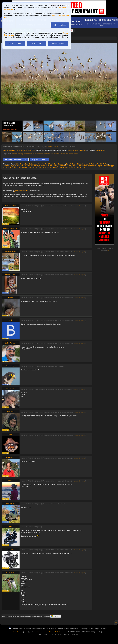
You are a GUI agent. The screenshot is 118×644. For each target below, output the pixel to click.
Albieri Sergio (20, 164)
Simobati (56, 167)
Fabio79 (93, 164)
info (108, 250)
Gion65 (18, 166)
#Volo (18, 154)
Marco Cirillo (92, 166)
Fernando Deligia (9, 166)
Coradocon (62, 164)
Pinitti (33, 167)
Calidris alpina (101, 150)
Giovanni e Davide (46, 166)
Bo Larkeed (33, 164)
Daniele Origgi (71, 164)
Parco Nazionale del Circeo (76, 150)
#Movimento (28, 154)
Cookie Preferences (61, 632)
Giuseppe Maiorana (59, 166)
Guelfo (69, 166)
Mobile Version (17, 632)
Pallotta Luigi (16, 167)
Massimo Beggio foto (10, 228)
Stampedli (72, 167)
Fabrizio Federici (103, 164)
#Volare (41, 154)
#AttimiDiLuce (49, 154)
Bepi (27, 164)
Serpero (49, 167)
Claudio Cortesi (52, 147)
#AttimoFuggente (60, 154)
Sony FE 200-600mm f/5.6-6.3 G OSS (22, 150)
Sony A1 (6, 150)
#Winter (75, 154)
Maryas (99, 166)
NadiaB (9, 167)
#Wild (14, 154)
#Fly (22, 154)
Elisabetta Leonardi (83, 164)
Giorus (23, 166)
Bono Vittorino (42, 164)
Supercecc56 (81, 167)
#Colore (35, 154)
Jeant (74, 166)
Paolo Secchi (26, 167)
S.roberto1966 (41, 167)
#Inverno (69, 154)
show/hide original (80, 206)
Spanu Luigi (64, 167)
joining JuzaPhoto (21, 191)
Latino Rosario (82, 166)
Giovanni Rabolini (32, 166)
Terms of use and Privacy (45, 632)
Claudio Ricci (53, 164)
